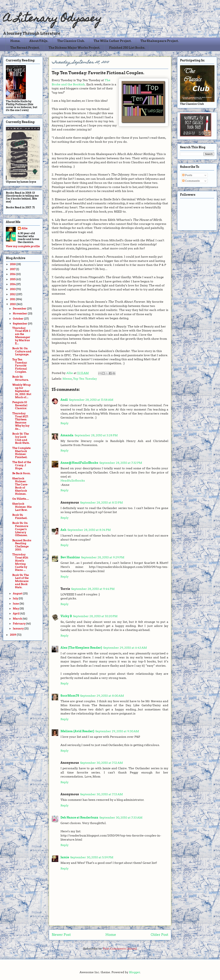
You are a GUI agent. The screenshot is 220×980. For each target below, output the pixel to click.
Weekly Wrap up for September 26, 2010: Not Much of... (22, 391)
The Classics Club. (71, 41)
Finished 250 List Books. (127, 48)
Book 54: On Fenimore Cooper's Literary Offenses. (20, 529)
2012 (13, 294)
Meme (67, 379)
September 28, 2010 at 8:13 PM (101, 503)
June (16, 604)
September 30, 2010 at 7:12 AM (101, 763)
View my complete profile (23, 246)
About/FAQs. (39, 41)
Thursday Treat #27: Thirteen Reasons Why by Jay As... (21, 421)
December (20, 309)
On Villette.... (21, 499)
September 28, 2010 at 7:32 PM (121, 463)
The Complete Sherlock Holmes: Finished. (21, 453)
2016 (13, 274)
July (16, 598)
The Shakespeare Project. (159, 41)
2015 (13, 279)
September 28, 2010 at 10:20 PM (95, 616)
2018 (13, 264)
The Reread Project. (25, 48)
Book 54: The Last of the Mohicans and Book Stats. (21, 581)
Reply (65, 423)
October (18, 319)
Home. (15, 41)
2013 (13, 289)
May (16, 609)
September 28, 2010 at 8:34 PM (89, 530)
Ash (63, 530)
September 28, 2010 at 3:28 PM (96, 435)
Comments (191, 181)
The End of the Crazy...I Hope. (22, 465)
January (19, 629)
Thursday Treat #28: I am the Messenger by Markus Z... (21, 336)
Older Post (159, 935)
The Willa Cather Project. (113, 41)
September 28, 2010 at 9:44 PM (93, 589)
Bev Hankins (70, 557)
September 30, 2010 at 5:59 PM (92, 857)
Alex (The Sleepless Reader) (81, 648)
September (20, 324)
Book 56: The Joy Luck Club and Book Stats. (21, 438)
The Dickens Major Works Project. (74, 48)
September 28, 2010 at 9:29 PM (103, 557)
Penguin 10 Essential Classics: (20, 405)
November (20, 314)
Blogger (135, 972)
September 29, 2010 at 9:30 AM (117, 731)
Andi (64, 400)
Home (111, 935)
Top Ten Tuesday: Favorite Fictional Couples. (20, 366)
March (18, 619)
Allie (70, 373)
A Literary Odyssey (52, 19)
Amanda (67, 435)
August (18, 594)
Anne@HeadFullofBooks (79, 463)
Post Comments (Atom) (120, 949)
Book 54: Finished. (20, 516)
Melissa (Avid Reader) (77, 731)
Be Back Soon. (21, 473)
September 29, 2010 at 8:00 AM (102, 696)
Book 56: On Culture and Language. (22, 351)
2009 (13, 635)
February (19, 624)
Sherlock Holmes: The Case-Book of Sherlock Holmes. (20, 486)
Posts (187, 175)
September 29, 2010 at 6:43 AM (125, 648)
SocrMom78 (70, 696)
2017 (13, 269)
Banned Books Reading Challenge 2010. (22, 545)
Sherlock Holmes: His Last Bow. (22, 507)
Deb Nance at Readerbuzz (79, 818)
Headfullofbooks (73, 481)
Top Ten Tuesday (85, 379)
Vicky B (66, 616)
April (16, 614)
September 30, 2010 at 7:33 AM (121, 818)
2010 (13, 304)
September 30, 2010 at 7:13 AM (101, 794)
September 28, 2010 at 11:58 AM (91, 400)
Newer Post (61, 935)
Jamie (65, 857)
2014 (13, 284)
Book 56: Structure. (21, 378)
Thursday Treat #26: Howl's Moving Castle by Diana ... (20, 562)
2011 (13, 299)
